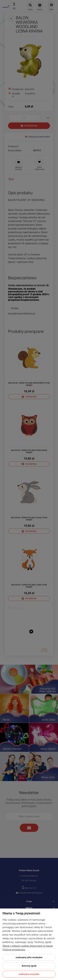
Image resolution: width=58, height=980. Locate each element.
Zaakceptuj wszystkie (29, 974)
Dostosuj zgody (29, 966)
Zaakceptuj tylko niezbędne (29, 957)
